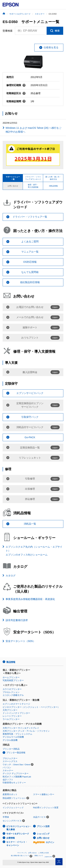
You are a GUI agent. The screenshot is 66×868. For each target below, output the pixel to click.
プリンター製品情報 (16, 753)
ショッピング (43, 834)
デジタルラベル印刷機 (13, 737)
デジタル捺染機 (10, 740)
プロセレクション (11, 692)
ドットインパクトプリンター (16, 713)
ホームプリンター (11, 677)
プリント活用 (43, 826)
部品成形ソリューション (14, 798)
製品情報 (11, 662)
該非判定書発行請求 (17, 620)
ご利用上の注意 (44, 853)
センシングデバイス (12, 821)
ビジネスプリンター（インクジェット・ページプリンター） (31, 707)
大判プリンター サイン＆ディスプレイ (21, 728)
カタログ (11, 576)
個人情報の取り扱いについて (22, 856)
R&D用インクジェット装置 (46, 808)
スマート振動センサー (44, 794)
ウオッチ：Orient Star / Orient (16, 765)
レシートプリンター (12, 716)
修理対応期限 (16, 85)
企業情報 (11, 838)
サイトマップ (22, 853)
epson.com (49, 857)
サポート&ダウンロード (18, 834)
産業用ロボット (10, 794)
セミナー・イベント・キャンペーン (17, 844)
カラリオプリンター (12, 689)
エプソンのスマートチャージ (16, 704)
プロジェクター (10, 758)
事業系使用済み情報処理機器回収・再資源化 (30, 599)
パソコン (7, 768)
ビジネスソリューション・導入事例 (19, 828)
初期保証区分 (16, 93)
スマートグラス (10, 761)
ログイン (44, 842)
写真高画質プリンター (13, 680)
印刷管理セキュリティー (14, 783)
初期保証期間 (16, 101)
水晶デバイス (39, 817)
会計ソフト (8, 780)
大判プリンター (10, 710)
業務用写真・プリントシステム (17, 734)
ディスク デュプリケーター (16, 774)
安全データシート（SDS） (21, 641)
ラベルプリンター (11, 719)
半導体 (6, 817)
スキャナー (8, 771)
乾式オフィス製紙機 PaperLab (17, 777)
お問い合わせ (43, 838)
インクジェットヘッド (13, 808)
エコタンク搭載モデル (13, 695)
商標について (39, 856)
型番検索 (8, 31)
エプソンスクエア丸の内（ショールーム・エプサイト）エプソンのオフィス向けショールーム (34, 551)
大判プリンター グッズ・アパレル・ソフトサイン (26, 731)
